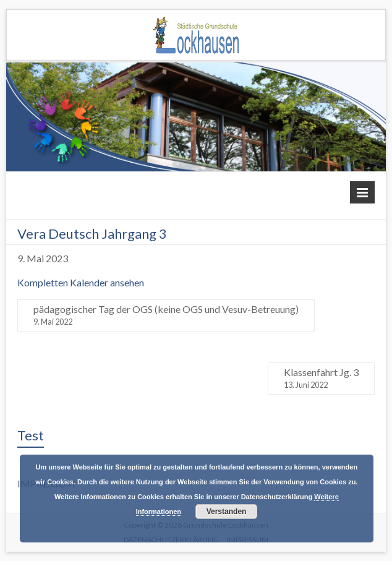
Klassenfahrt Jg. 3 (321, 379)
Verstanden (227, 512)
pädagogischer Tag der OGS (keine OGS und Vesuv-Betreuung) (166, 315)
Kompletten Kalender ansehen (81, 282)
